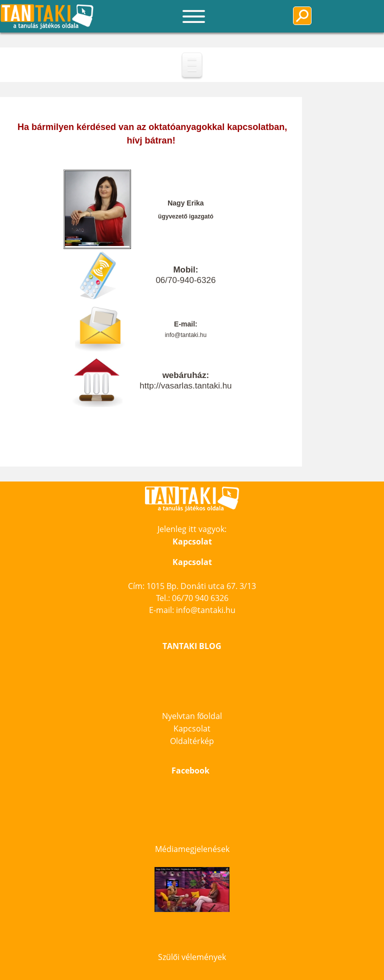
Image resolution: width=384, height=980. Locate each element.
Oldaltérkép (192, 741)
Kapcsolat (192, 728)
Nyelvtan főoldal (192, 716)
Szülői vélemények (192, 957)
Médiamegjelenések (192, 849)
